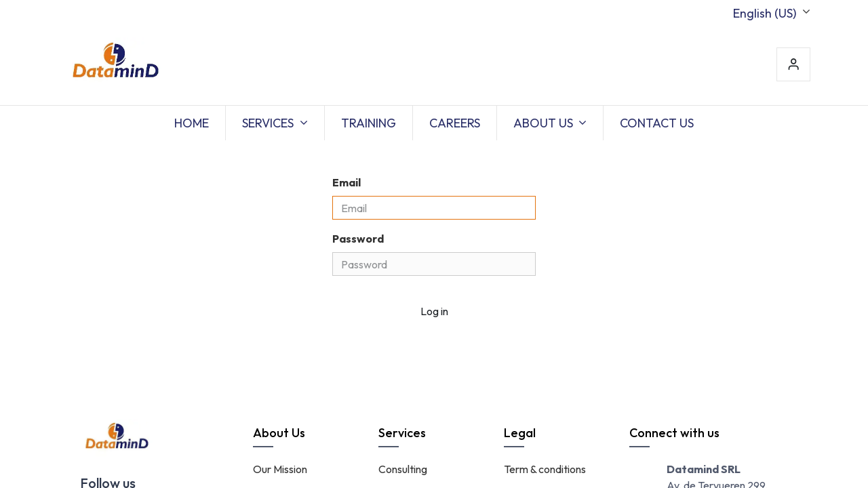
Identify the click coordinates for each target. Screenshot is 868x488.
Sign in (793, 64)
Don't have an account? (382, 340)
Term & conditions (545, 469)
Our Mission (280, 469)
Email (347, 182)
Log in (434, 311)
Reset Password (501, 340)
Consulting (403, 469)
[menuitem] (192, 123)
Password (358, 239)
